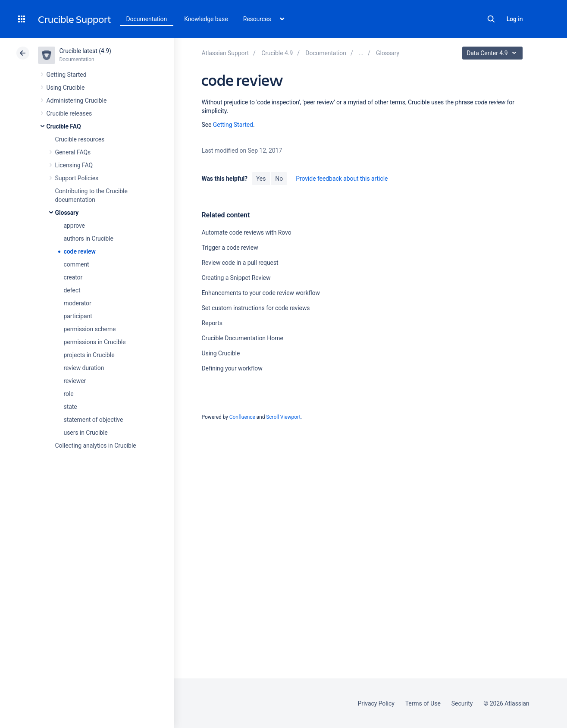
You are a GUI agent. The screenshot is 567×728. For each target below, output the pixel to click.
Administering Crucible (77, 100)
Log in (515, 19)
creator (73, 277)
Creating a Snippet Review (236, 278)
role (69, 394)
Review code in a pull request (240, 263)
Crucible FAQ (64, 126)
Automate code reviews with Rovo (246, 232)
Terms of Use (423, 703)
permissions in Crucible (95, 342)
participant (78, 316)
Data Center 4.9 (493, 53)
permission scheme (90, 329)
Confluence (242, 417)
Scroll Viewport (283, 417)
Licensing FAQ (74, 165)
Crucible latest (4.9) (85, 51)
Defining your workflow (232, 368)
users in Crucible (86, 433)
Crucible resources (80, 139)
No (279, 179)
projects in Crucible (89, 355)
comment (77, 264)
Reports (212, 323)
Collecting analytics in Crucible (96, 446)
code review (80, 251)
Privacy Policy (376, 703)
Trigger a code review (230, 248)
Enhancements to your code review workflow (260, 293)
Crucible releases (69, 113)
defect (72, 290)
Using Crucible (66, 88)
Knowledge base (206, 19)
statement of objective (94, 420)
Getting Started (67, 75)
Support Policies (77, 178)
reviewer (75, 381)
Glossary (67, 213)
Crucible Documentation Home (242, 338)
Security (462, 703)
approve (74, 226)
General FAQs (73, 152)
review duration (84, 368)
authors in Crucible (89, 238)
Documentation (147, 19)
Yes (261, 179)
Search (491, 19)
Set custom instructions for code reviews (255, 308)
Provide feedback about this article (342, 179)
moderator (78, 303)
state (70, 407)
